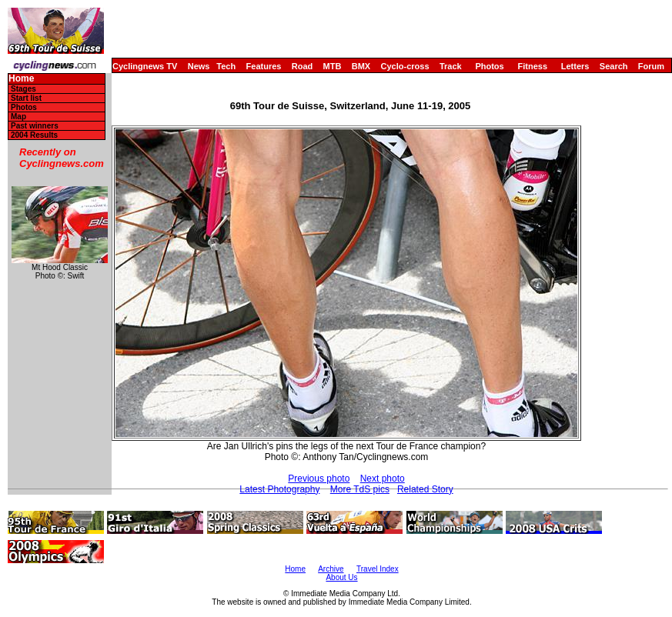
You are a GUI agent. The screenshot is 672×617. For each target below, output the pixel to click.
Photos (489, 66)
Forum (651, 66)
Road (303, 66)
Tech (226, 66)
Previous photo (319, 479)
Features (264, 66)
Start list (26, 98)
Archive (331, 569)
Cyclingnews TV (145, 66)
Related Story (425, 489)
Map (18, 117)
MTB (333, 66)
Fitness (532, 66)
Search (614, 66)
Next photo (383, 479)
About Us (341, 577)
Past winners (35, 126)
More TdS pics (360, 489)
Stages (23, 89)
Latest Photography (279, 489)
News (199, 66)
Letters (575, 66)
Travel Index (378, 569)
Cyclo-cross (405, 66)
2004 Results (34, 135)
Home (21, 79)
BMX (361, 66)
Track (451, 66)
